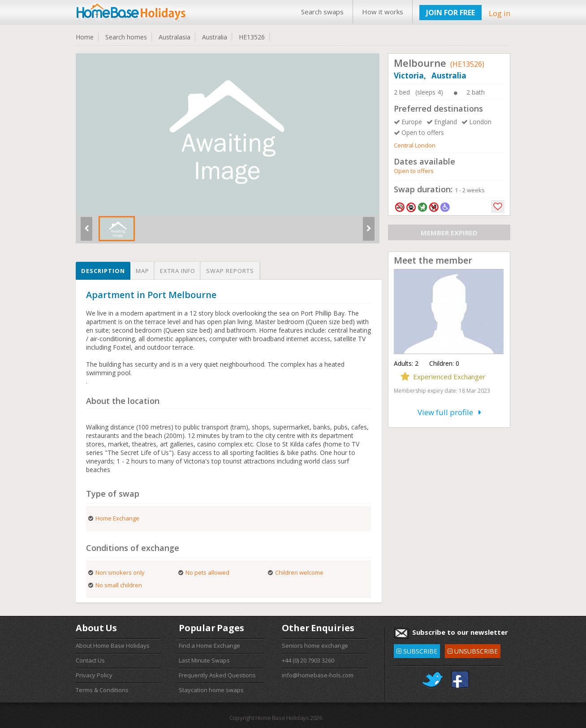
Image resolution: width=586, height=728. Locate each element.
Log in (500, 13)
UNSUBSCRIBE (473, 650)
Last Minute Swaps (204, 660)
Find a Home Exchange (209, 646)
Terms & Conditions (102, 690)
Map (142, 271)
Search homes (126, 37)
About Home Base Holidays (113, 646)
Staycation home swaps (211, 690)
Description (103, 271)
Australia (215, 37)
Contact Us (90, 660)
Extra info (178, 271)
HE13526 (252, 37)
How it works (383, 12)
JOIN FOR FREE (450, 13)
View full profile (449, 412)
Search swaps (322, 12)
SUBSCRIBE (417, 650)
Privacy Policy (94, 675)
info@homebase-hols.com (318, 675)
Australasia (175, 37)
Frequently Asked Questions (217, 675)
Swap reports (230, 271)
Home (85, 37)
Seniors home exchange (315, 646)
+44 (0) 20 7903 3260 (308, 660)
